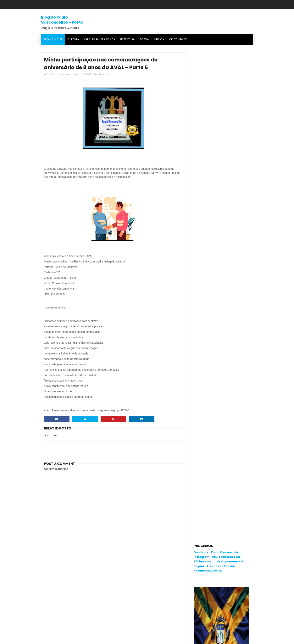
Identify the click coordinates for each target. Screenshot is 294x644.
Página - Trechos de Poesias (214, 77)
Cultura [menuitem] (73, 39)
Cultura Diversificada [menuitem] (100, 39)
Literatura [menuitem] (127, 39)
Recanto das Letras (208, 82)
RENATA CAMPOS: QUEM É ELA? (214, 252)
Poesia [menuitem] (144, 39)
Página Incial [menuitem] (53, 39)
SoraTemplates (65, 639)
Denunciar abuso (208, 286)
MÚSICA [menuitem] (159, 39)
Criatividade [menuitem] (178, 39)
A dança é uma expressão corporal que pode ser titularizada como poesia (231, 238)
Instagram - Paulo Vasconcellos (217, 68)
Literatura (103, 75)
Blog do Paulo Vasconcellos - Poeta (62, 20)
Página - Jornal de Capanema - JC (219, 73)
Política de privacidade (209, 548)
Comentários (206, 320)
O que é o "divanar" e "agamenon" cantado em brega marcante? (229, 218)
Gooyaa (100, 639)
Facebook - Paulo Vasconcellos (217, 64)
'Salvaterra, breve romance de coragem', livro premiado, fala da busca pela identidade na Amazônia (219, 264)
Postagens (205, 313)
